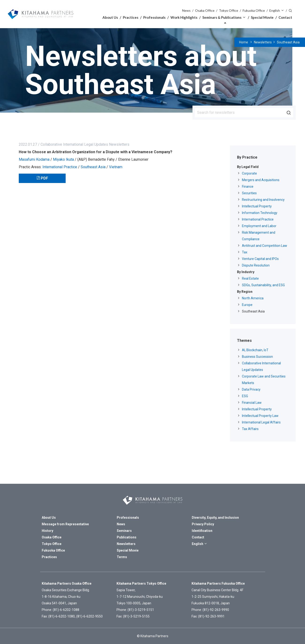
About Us (110, 17)
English (275, 10)
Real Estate (250, 278)
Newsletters (263, 42)
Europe (247, 305)
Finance (248, 187)
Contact (285, 17)
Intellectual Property (257, 206)
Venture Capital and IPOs (260, 259)
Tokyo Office (229, 10)
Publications (127, 537)
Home (244, 42)
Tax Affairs (250, 429)
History (47, 531)
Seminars (124, 531)
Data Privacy (251, 389)
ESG (245, 396)
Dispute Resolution (256, 265)
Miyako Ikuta (63, 159)
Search (290, 10)
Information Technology (260, 213)
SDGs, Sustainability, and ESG (263, 285)
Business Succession (257, 357)
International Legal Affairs (261, 422)
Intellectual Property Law (260, 416)
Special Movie (262, 17)
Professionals (154, 17)
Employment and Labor (259, 226)
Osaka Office (205, 10)
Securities (249, 193)
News (186, 10)
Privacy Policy (203, 524)
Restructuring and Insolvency (263, 200)
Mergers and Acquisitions (261, 180)
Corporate (249, 173)
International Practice (60, 167)
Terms (122, 557)
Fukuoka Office (254, 10)
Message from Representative (65, 524)
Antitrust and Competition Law (265, 246)
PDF (44, 178)
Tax (245, 252)
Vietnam (116, 167)
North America (253, 298)
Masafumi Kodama (34, 159)
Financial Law (252, 403)
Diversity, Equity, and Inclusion (215, 518)
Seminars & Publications (222, 17)
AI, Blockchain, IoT (255, 350)
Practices (131, 17)
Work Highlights (184, 17)
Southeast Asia (288, 42)
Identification (202, 531)
